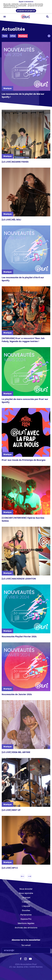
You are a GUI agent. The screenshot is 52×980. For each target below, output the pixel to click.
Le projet (26, 898)
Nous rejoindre (26, 893)
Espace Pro (26, 919)
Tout (5, 36)
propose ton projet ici (26, 11)
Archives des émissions (26, 928)
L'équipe (26, 906)
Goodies (26, 910)
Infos (13, 36)
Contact (26, 902)
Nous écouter (26, 889)
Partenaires (26, 915)
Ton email (26, 945)
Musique (23, 36)
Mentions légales (26, 923)
